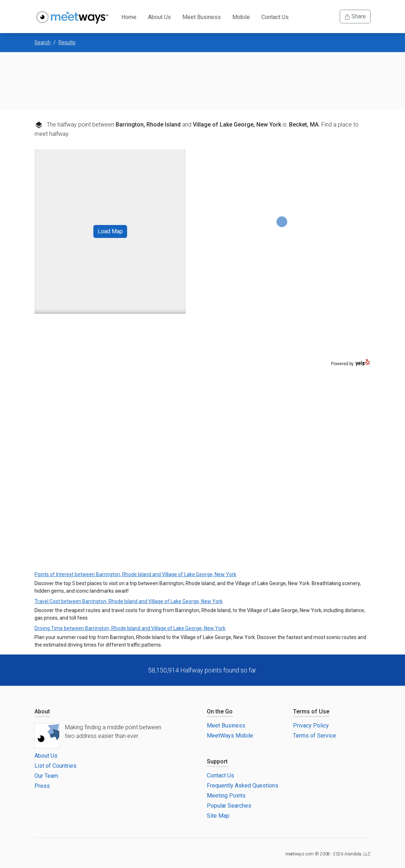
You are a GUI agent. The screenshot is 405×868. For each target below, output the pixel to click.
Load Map (110, 231)
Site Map (218, 816)
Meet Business (202, 17)
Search (43, 42)
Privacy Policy (311, 725)
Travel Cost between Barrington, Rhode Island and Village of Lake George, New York (129, 601)
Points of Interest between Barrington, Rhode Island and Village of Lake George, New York (135, 574)
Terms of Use (311, 711)
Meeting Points (226, 796)
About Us (159, 17)
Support (217, 761)
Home (129, 17)
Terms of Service (315, 736)
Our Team (46, 776)
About (42, 711)
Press (42, 786)
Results (67, 42)
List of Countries (55, 766)
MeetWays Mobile (230, 736)
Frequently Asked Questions (243, 786)
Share (355, 16)
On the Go (220, 711)
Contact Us (275, 17)
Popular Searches (229, 806)
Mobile (241, 17)
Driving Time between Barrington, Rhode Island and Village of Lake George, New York (130, 628)
